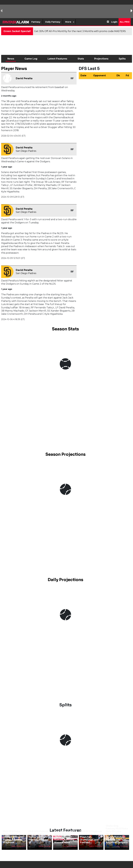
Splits (122, 59)
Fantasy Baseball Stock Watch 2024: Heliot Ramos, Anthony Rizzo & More (65, 837)
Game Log (31, 59)
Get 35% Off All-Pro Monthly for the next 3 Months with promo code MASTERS (80, 31)
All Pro (125, 22)
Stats (81, 59)
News (11, 59)
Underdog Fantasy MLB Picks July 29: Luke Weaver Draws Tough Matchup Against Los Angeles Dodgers (117, 834)
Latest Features (57, 59)
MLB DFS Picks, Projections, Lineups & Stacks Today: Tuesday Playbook (13, 837)
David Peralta (24, 78)
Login (114, 22)
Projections (101, 59)
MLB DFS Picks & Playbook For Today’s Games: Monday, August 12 (38, 837)
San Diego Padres (26, 151)
